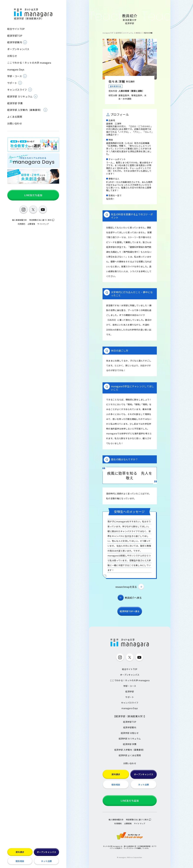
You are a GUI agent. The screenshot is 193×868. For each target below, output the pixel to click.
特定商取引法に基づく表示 (40, 220)
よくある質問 (15, 117)
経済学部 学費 (15, 103)
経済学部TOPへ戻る (130, 611)
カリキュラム (129, 33)
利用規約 (21, 224)
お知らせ (12, 56)
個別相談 (20, 861)
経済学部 (119, 33)
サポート (130, 697)
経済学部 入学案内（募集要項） (130, 750)
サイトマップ (43, 224)
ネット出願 (46, 861)
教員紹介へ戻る (133, 598)
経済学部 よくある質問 (130, 755)
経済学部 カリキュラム (130, 739)
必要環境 (31, 224)
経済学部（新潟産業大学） (33, 14)
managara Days (16, 69)
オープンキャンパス (18, 49)
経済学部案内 (130, 727)
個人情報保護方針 (20, 220)
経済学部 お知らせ (130, 733)
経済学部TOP (15, 36)
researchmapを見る (126, 587)
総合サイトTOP (16, 29)
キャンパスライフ (130, 703)
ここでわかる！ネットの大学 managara (29, 63)
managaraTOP (108, 33)
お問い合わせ (15, 123)
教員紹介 (139, 33)
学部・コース (130, 686)
